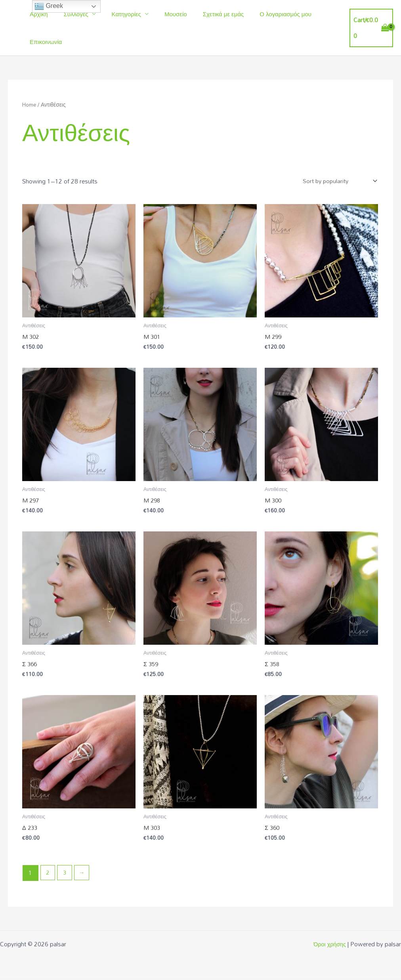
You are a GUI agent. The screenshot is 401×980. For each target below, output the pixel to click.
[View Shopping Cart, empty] (369, 28)
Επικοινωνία (44, 42)
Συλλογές (70, 14)
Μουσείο (162, 14)
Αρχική (37, 14)
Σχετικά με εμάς (206, 14)
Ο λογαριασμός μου (264, 14)
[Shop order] (337, 181)
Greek (49, 6)
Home (30, 104)
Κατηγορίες (116, 14)
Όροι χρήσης (329, 946)
